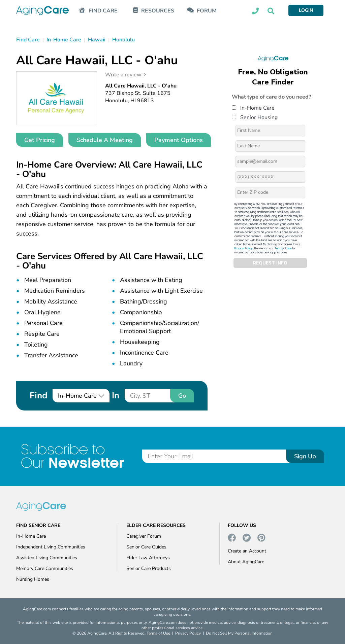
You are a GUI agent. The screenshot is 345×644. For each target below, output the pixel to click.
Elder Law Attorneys (148, 558)
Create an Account (247, 551)
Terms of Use (283, 248)
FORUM (207, 11)
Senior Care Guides (146, 547)
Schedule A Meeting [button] (105, 140)
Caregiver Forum (144, 536)
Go (182, 396)
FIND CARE (103, 11)
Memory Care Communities (45, 568)
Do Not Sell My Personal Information (239, 633)
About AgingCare (246, 562)
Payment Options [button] (179, 140)
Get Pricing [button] (40, 140)
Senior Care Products (149, 568)
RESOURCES (158, 11)
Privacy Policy (244, 248)
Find (38, 396)
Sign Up (305, 456)
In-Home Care (253, 108)
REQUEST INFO (270, 263)
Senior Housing (255, 117)
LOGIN (306, 10)
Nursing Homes (33, 579)
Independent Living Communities (51, 547)
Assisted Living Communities (47, 558)
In (116, 396)
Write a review (123, 75)
